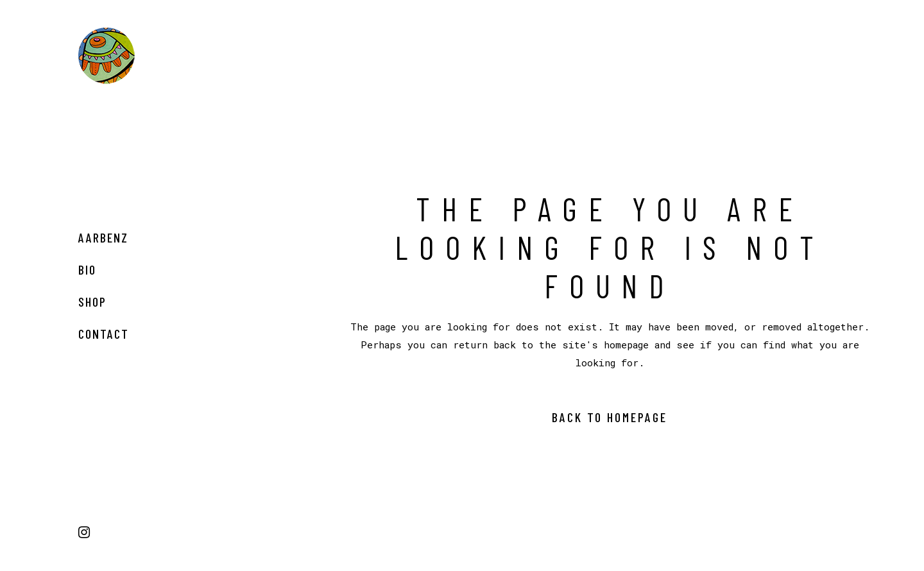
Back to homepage (610, 417)
